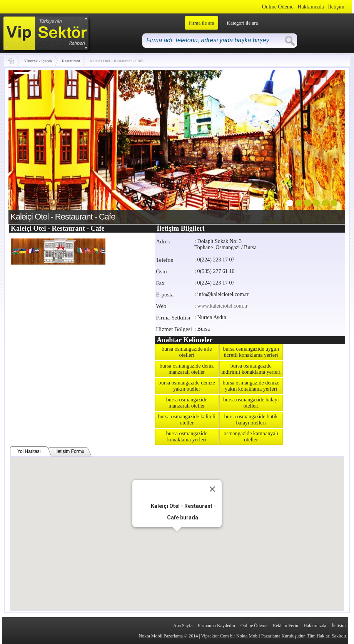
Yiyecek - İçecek (38, 61)
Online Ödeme (278, 7)
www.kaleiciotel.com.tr (223, 306)
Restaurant (71, 61)
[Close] (212, 489)
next (324, 145)
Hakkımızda (311, 7)
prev (30, 145)
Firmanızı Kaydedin (216, 626)
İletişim (336, 7)
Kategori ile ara (243, 23)
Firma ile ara (201, 23)
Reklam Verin (286, 626)
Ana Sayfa (183, 626)
